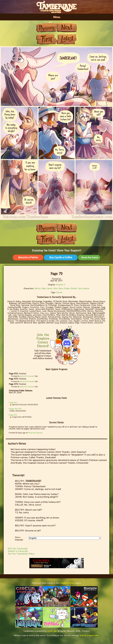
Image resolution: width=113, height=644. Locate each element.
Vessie (86, 289)
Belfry (37, 289)
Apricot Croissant (27, 376)
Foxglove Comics (67, 583)
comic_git (52, 631)
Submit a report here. (89, 635)
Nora (61, 289)
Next (67, 28)
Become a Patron (28, 257)
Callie (43, 289)
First (46, 39)
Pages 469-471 (15, 409)
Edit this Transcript (18, 549)
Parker (67, 289)
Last (67, 39)
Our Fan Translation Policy (21, 554)
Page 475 (13, 403)
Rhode (74, 289)
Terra (80, 289)
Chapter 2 (61, 285)
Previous (46, 28)
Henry (49, 289)
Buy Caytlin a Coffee (61, 257)
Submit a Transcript (18, 551)
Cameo (59, 292)
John (55, 289)
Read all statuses (35, 433)
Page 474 (13, 415)
